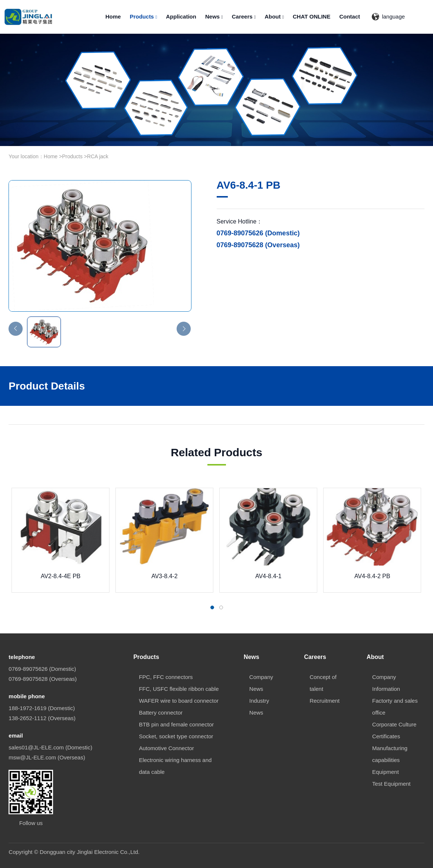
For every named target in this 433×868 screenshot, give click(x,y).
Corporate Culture (394, 724)
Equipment (386, 772)
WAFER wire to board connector (179, 701)
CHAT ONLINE (311, 16)
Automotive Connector (166, 748)
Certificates (386, 736)
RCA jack (98, 156)
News (214, 16)
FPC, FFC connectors (166, 677)
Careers (244, 16)
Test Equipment (391, 784)
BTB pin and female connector (176, 724)
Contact (350, 16)
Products (144, 16)
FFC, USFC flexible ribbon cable (179, 689)
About (274, 16)
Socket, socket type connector (176, 736)
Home (113, 16)
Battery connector (161, 713)
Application (181, 16)
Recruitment (324, 701)
